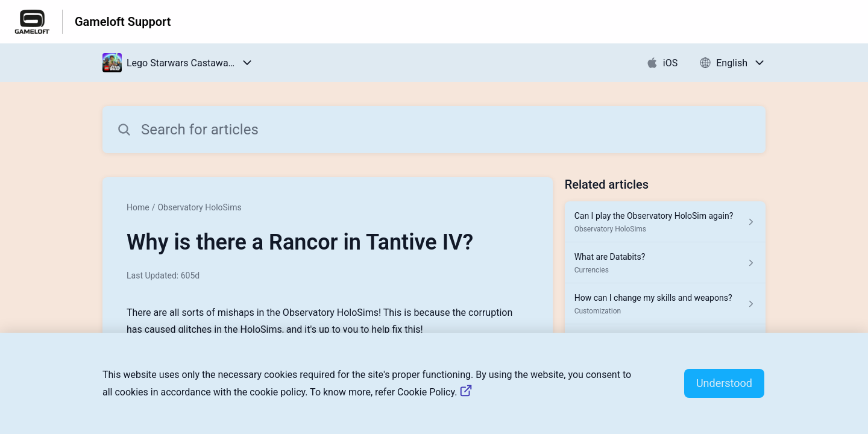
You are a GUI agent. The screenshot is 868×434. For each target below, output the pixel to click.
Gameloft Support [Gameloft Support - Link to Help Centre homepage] (123, 22)
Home (138, 207)
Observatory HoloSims (199, 207)
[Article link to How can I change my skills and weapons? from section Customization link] (665, 304)
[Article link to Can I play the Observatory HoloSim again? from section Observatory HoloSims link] (665, 222)
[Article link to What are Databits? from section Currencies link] (665, 263)
